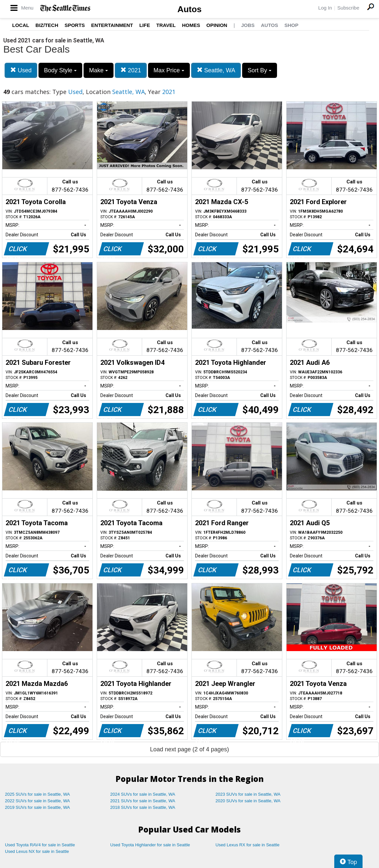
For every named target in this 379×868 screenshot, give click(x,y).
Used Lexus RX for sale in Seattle (247, 845)
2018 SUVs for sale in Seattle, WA (143, 807)
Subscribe (348, 8)
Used (21, 70)
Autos (189, 9)
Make (99, 70)
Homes (191, 25)
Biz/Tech (47, 25)
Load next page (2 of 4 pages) (189, 749)
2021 (131, 70)
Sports (75, 25)
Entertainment (112, 25)
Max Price (169, 70)
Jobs (248, 25)
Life (145, 25)
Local (21, 25)
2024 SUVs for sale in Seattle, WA (143, 794)
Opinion (217, 25)
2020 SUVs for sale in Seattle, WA (248, 801)
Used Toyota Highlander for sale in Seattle (150, 845)
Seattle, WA (216, 70)
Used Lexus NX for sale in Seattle (37, 851)
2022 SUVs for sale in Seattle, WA (38, 801)
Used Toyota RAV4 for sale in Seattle (40, 845)
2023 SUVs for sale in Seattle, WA (248, 794)
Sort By (260, 70)
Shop (291, 25)
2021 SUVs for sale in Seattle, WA (143, 801)
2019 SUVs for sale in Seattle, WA (38, 807)
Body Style (60, 70)
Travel (166, 25)
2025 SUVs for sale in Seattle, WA (38, 794)
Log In (325, 8)
